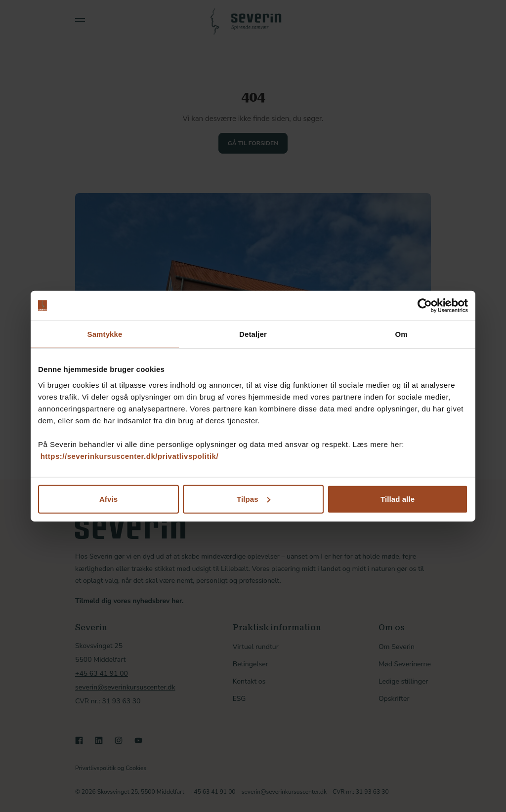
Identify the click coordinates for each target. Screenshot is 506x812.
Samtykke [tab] (105, 334)
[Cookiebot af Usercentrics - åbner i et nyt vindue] (425, 306)
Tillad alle (398, 499)
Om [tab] (401, 334)
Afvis (108, 499)
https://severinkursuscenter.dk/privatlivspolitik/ (129, 456)
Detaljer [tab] (253, 334)
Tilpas (253, 499)
